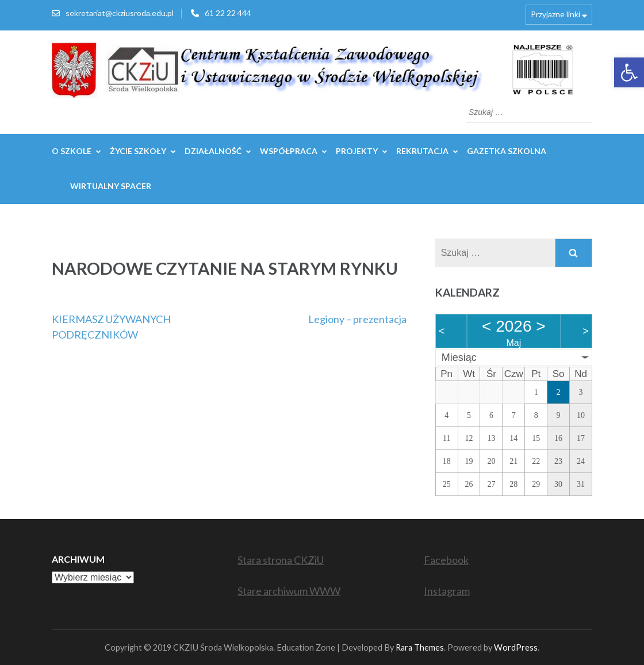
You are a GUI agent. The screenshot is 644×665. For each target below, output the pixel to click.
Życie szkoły (138, 151)
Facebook (446, 560)
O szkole (72, 151)
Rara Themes (420, 647)
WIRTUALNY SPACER (111, 186)
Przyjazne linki (555, 14)
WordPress (516, 647)
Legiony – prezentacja (357, 319)
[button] (629, 72)
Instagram (447, 591)
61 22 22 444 (228, 13)
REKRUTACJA (422, 151)
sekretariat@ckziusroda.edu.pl (120, 13)
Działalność (213, 151)
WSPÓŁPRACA (289, 151)
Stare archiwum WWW (289, 591)
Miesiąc (459, 358)
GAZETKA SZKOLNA (507, 151)
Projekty (357, 151)
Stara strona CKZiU (281, 560)
